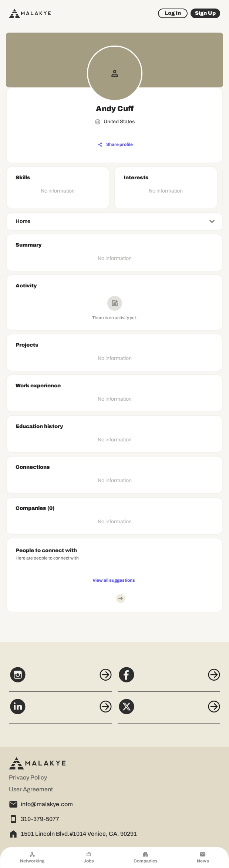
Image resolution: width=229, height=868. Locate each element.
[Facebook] (169, 679)
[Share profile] (115, 145)
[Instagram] (60, 679)
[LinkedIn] (60, 711)
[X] (169, 711)
